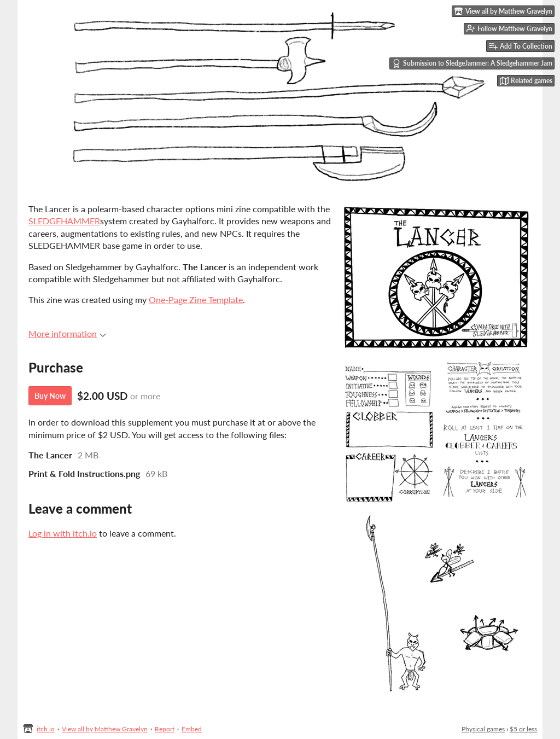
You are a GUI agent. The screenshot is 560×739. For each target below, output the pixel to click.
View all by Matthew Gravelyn (105, 729)
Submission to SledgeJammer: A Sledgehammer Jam (472, 63)
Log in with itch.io (63, 533)
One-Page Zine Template (196, 299)
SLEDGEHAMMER (64, 221)
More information (67, 333)
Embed (192, 729)
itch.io (46, 729)
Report (165, 729)
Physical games (483, 729)
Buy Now (50, 396)
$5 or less (523, 729)
